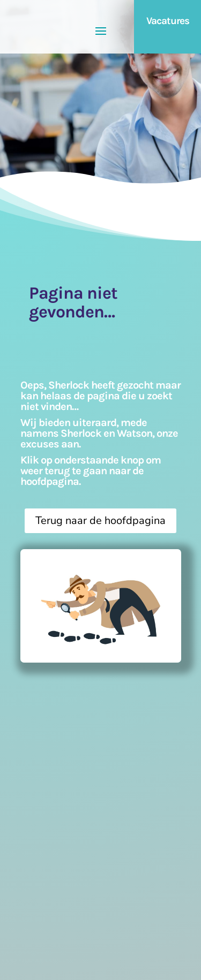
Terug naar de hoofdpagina (100, 521)
